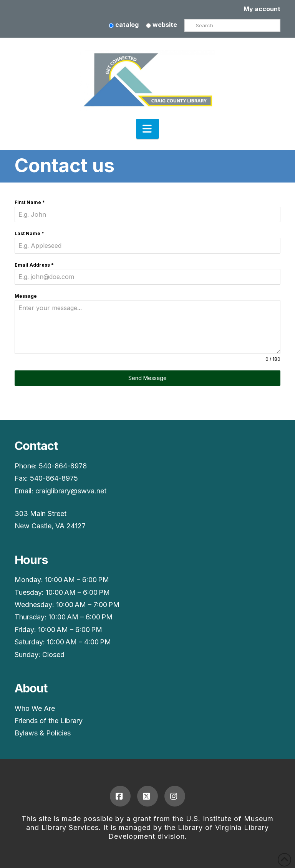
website (162, 25)
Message (26, 296)
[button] (147, 129)
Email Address (34, 265)
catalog (124, 25)
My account (262, 9)
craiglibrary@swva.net (71, 491)
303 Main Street (41, 514)
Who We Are (35, 708)
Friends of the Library (49, 721)
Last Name (29, 233)
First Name (30, 202)
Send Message (147, 378)
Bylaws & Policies (43, 733)
